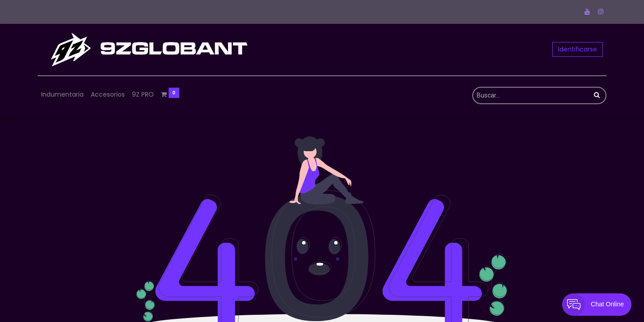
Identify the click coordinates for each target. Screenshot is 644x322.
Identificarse (578, 49)
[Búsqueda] (597, 95)
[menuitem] (62, 95)
